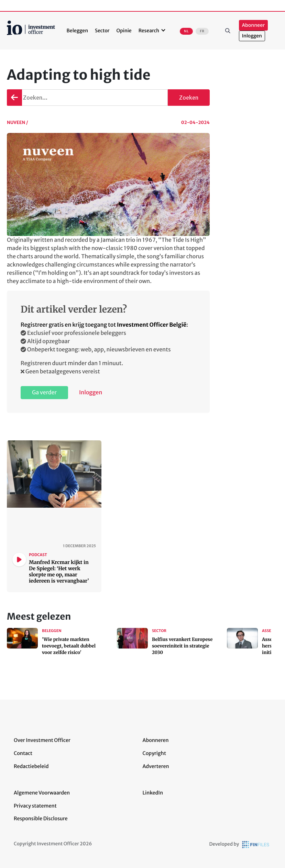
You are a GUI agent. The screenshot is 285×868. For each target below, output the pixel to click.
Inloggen (252, 36)
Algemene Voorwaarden (42, 793)
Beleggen (77, 31)
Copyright (154, 753)
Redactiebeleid (31, 766)
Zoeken (228, 31)
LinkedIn (153, 793)
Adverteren (156, 766)
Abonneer (253, 25)
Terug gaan (14, 98)
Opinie (124, 31)
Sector (102, 31)
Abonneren (156, 740)
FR (202, 31)
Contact (23, 753)
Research (149, 31)
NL (186, 31)
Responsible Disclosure (41, 819)
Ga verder (44, 393)
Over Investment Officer (42, 740)
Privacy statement (35, 806)
